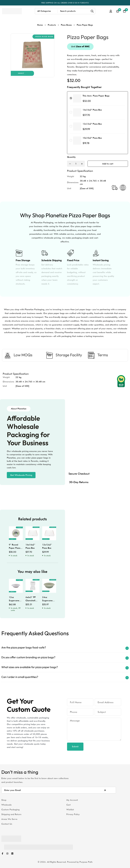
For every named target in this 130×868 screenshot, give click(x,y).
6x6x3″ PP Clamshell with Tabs (31, 600)
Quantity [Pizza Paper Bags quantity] (71, 157)
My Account (72, 800)
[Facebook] (2, 854)
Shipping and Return (11, 814)
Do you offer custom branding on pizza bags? (28, 657)
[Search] (92, 11)
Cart (68, 805)
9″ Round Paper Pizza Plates (15, 548)
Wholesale (6, 805)
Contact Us (7, 824)
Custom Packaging (10, 810)
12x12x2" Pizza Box (92, 124)
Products (52, 25)
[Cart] (124, 11)
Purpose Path (86, 862)
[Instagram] (7, 854)
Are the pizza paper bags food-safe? (24, 647)
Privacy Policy (73, 814)
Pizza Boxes (66, 25)
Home (40, 25)
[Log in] (111, 11)
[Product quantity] (76, 164)
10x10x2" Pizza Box (92, 138)
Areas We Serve (9, 819)
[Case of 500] (87, 188)
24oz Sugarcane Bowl (47, 600)
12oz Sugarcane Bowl (14, 600)
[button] (21, 475)
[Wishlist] (118, 11)
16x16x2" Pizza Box (92, 110)
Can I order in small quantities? (20, 677)
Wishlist (70, 810)
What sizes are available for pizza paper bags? (30, 667)
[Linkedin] (12, 854)
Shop (4, 800)
